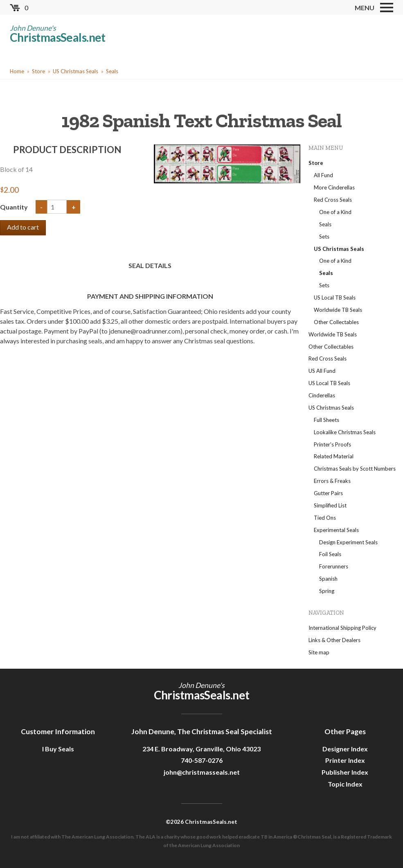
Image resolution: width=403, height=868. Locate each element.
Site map (319, 652)
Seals (112, 71)
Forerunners (334, 566)
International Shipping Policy (342, 628)
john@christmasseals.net (202, 772)
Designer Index (345, 749)
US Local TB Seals (335, 298)
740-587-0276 (202, 760)
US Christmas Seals (75, 71)
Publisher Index (345, 772)
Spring (327, 591)
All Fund (323, 175)
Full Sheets (326, 420)
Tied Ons (325, 518)
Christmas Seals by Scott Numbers (355, 469)
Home (17, 71)
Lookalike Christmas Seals (345, 432)
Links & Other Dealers (334, 640)
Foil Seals (330, 554)
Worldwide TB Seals (338, 310)
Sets (324, 237)
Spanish (328, 579)
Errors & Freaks (332, 481)
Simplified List (330, 505)
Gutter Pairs (328, 493)
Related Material (334, 456)
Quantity (15, 207)
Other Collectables (336, 322)
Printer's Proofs (332, 444)
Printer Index (345, 760)
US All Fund (322, 371)
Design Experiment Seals (348, 542)
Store (38, 71)
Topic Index (345, 784)
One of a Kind (335, 212)
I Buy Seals (58, 749)
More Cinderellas (334, 187)
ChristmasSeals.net (58, 37)
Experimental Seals (336, 530)
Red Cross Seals (333, 200)
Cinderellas (322, 395)
